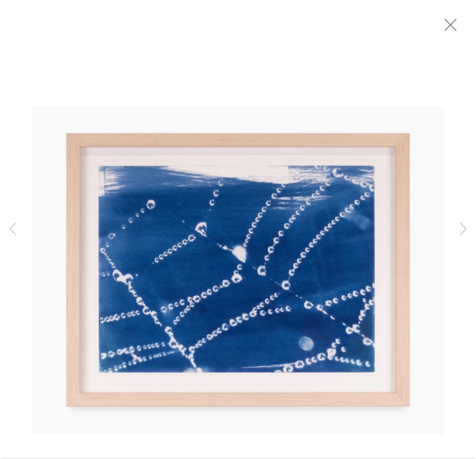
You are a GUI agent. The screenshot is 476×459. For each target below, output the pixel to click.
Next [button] (463, 229)
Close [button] (450, 29)
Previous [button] (13, 229)
